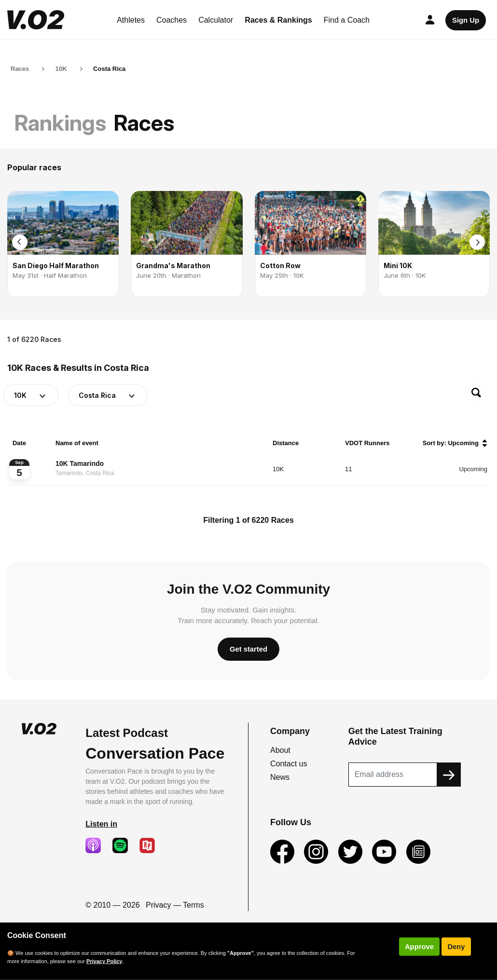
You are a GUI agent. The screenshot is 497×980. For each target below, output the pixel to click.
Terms (193, 905)
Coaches (172, 20)
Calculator (216, 20)
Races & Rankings (278, 20)
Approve (419, 947)
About (280, 750)
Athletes (131, 20)
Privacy (158, 905)
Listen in (101, 824)
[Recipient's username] (393, 775)
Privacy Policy (104, 961)
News (280, 777)
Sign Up (466, 20)
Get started (248, 649)
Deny (456, 947)
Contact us (289, 764)
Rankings (60, 123)
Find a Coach (347, 20)
